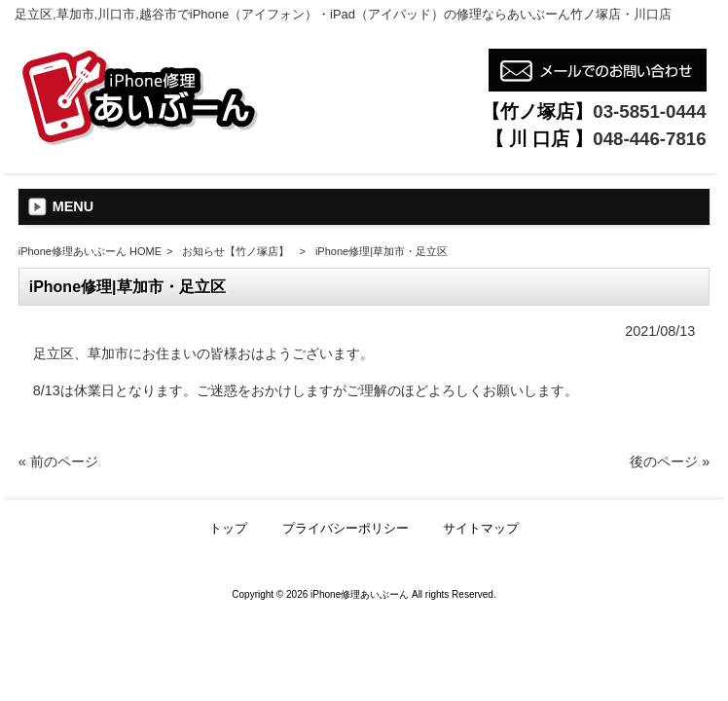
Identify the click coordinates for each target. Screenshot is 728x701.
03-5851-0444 (649, 111)
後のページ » (670, 461)
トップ (228, 528)
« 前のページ (58, 461)
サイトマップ (481, 528)
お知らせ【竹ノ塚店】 (236, 251)
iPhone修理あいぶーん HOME (90, 251)
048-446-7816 (649, 139)
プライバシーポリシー (346, 528)
